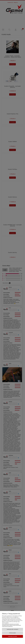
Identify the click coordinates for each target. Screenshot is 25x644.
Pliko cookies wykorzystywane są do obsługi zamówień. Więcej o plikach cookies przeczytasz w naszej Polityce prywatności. (11, 625)
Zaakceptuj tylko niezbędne (12, 629)
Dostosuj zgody (12, 633)
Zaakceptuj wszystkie (12, 636)
